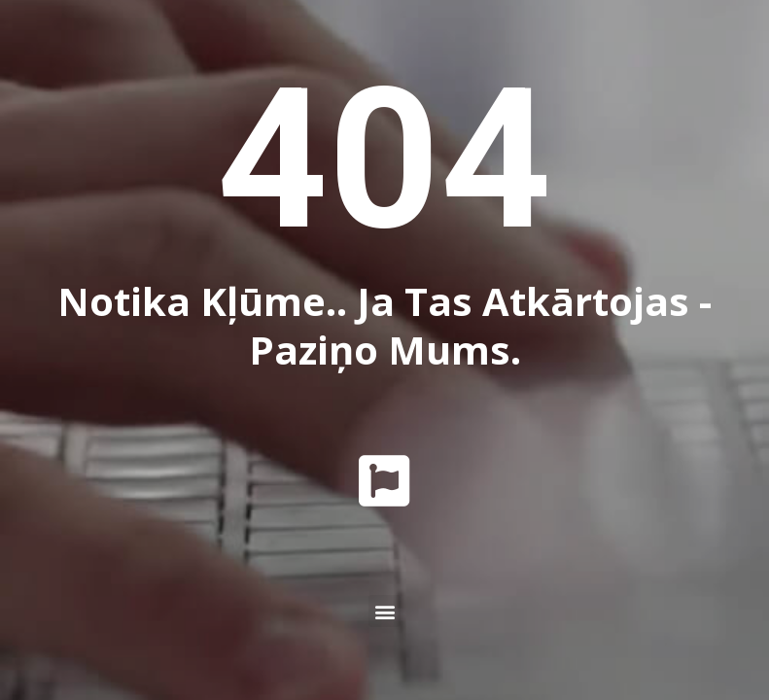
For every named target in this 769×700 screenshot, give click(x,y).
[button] (384, 611)
